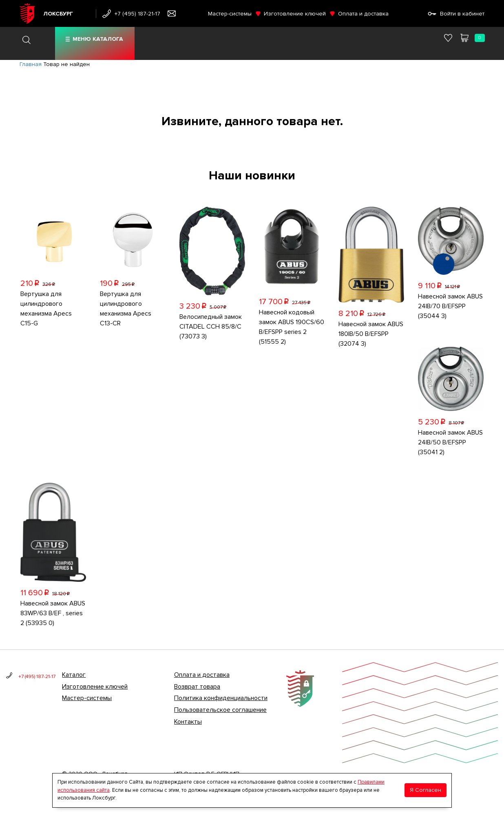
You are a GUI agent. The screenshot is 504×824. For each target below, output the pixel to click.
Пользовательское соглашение (220, 710)
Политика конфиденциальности (221, 698)
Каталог (74, 675)
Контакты (188, 722)
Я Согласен (426, 790)
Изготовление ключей (295, 14)
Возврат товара (197, 687)
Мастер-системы (230, 14)
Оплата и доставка (363, 14)
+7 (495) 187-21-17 (137, 14)
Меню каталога (98, 39)
